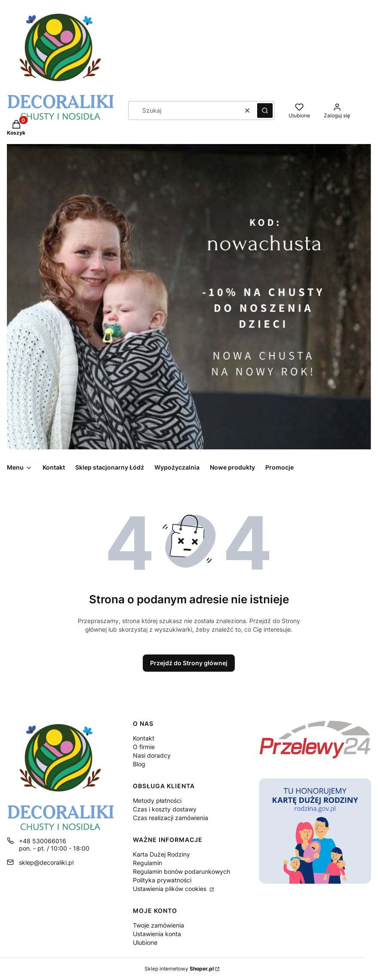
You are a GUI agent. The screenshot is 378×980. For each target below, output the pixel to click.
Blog (139, 764)
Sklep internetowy (179, 969)
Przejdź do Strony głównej (189, 663)
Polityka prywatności (162, 880)
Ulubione (145, 942)
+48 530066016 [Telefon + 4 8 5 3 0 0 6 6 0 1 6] (43, 841)
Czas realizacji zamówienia (171, 818)
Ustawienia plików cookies (171, 889)
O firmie (144, 747)
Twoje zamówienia (158, 925)
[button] (265, 111)
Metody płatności (157, 800)
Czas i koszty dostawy (165, 809)
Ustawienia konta (157, 934)
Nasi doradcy (152, 755)
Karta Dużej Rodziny (161, 854)
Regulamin (148, 863)
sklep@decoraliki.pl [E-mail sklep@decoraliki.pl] (46, 862)
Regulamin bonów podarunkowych (181, 871)
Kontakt (144, 738)
